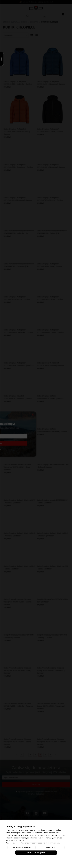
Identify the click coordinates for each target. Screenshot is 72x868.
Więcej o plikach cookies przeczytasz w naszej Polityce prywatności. (33, 843)
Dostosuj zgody (51, 847)
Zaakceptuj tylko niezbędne (21, 847)
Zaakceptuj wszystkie (36, 853)
